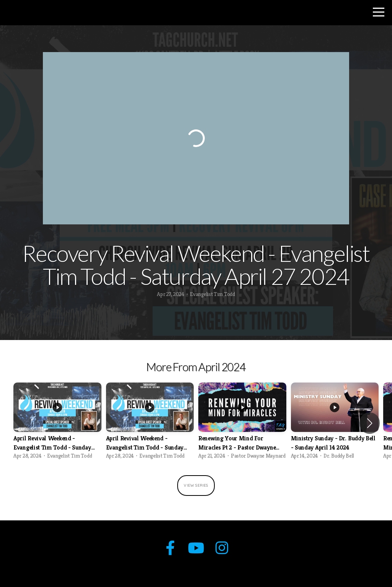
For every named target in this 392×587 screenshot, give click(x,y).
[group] (57, 423)
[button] (370, 423)
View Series (196, 485)
